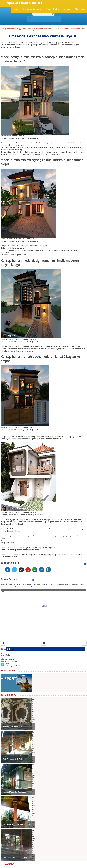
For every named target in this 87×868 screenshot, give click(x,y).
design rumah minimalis (53, 584)
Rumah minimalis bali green (14, 792)
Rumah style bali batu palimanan (17, 727)
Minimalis (78, 584)
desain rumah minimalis (25, 584)
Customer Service (32, 9)
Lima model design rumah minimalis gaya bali (44, 36)
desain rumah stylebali (39, 584)
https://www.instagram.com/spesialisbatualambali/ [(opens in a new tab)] (20, 550)
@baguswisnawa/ (8, 543)
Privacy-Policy (52, 9)
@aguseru (5, 538)
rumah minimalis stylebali (25, 587)
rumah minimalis (12, 587)
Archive (67, 9)
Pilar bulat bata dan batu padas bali (18, 825)
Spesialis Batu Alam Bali (25, 3)
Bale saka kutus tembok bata (15, 857)
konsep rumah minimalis (67, 584)
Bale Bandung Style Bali (13, 759)
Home (16, 9)
